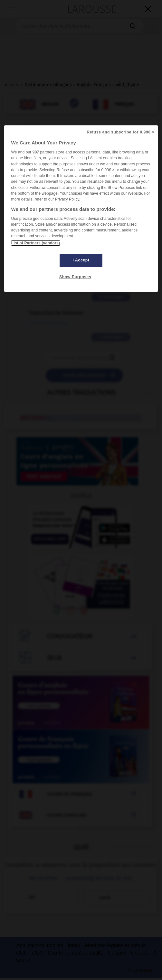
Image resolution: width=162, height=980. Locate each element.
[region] (81, 209)
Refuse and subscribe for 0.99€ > (120, 132)
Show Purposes (75, 277)
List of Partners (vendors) (36, 243)
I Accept (81, 260)
